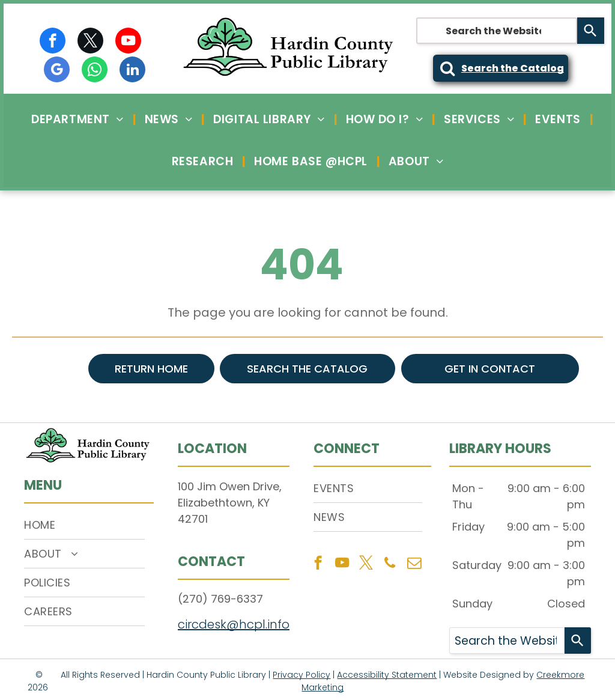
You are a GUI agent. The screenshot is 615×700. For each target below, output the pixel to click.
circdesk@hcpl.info (234, 624)
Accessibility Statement (387, 675)
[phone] (390, 564)
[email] (414, 564)
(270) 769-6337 (220, 599)
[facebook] (53, 42)
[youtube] (128, 42)
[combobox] (497, 31)
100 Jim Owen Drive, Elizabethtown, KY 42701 (230, 503)
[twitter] (90, 42)
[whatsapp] (95, 71)
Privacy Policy (301, 675)
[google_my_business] (57, 71)
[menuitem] (79, 119)
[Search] (591, 31)
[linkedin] (132, 71)
